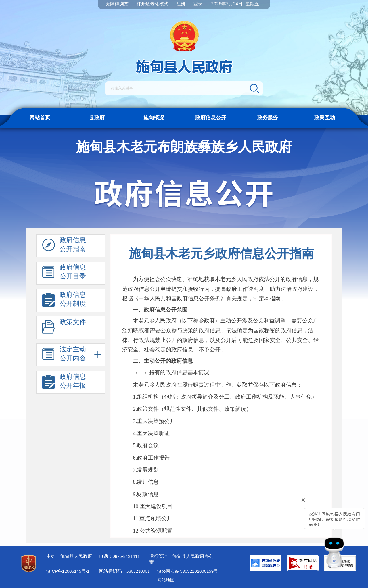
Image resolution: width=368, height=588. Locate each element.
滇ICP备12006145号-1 (68, 571)
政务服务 (268, 118)
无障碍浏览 (117, 4)
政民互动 (325, 118)
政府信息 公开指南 (64, 246)
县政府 (97, 118)
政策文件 (64, 328)
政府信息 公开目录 (64, 273)
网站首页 (40, 118)
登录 (198, 4)
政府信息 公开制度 (64, 301)
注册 (181, 4)
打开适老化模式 (152, 4)
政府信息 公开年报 (64, 383)
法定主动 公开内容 (64, 355)
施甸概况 (154, 118)
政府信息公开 (211, 118)
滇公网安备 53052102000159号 (188, 571)
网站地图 (166, 580)
